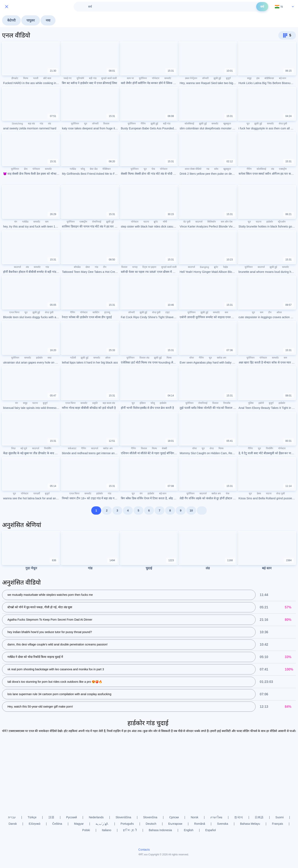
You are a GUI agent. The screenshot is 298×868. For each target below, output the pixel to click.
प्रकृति (95, 403)
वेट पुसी (187, 222)
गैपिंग (143, 124)
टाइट (168, 312)
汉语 (51, 817)
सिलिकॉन (212, 222)
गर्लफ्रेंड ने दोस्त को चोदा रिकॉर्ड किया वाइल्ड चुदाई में (35, 657)
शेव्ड (212, 448)
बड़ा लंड (31, 124)
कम (47, 222)
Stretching (17, 124)
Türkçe (32, 817)
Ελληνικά (35, 824)
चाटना (146, 222)
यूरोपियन (143, 78)
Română (200, 824)
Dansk (13, 824)
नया (48, 20)
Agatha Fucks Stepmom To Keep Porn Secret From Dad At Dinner (50, 620)
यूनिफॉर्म (80, 78)
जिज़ (13, 448)
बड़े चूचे (24, 448)
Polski (86, 830)
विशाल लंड (144, 358)
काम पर (130, 78)
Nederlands (96, 817)
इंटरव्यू (107, 312)
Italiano (106, 830)
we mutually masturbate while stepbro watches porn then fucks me (50, 595)
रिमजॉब (227, 403)
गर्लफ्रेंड (73, 169)
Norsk (195, 817)
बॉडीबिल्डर (269, 78)
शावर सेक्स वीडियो (193, 169)
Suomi (280, 817)
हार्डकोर (270, 222)
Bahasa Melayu (250, 824)
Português (127, 824)
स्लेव (216, 169)
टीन (105, 267)
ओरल (279, 312)
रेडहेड (225, 267)
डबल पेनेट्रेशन (191, 78)
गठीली (73, 358)
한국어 (239, 817)
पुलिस (251, 403)
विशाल (106, 124)
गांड (41, 124)
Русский (72, 817)
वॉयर (192, 358)
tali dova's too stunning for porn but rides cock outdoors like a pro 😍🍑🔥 (55, 682)
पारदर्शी (37, 494)
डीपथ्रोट (15, 78)
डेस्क (259, 494)
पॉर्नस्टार (156, 78)
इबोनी (261, 403)
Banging (204, 267)
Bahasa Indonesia (160, 830)
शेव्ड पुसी (283, 124)
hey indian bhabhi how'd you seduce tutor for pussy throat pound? (50, 632)
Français (278, 824)
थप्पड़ (135, 267)
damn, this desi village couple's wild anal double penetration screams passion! (58, 645)
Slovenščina (123, 817)
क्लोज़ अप (222, 358)
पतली (36, 78)
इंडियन (143, 403)
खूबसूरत (227, 124)
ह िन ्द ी (130, 830)
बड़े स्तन (283, 78)
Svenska (223, 824)
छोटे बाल (47, 78)
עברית (12, 817)
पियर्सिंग (48, 448)
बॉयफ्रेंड (77, 267)
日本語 (259, 817)
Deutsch (151, 824)
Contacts (144, 850)
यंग (16, 222)
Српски (174, 817)
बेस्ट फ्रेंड (94, 169)
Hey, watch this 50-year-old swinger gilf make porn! (40, 707)
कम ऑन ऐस (227, 222)
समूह (249, 78)
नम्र (208, 169)
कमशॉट (168, 78)
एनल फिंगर (14, 312)
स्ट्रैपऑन (282, 222)
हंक (258, 78)
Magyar (79, 824)
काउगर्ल (199, 222)
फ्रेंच (26, 169)
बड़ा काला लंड (109, 403)
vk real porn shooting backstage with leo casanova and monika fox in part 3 (56, 669)
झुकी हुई (217, 78)
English (189, 830)
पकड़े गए (68, 78)
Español (211, 830)
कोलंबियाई (189, 124)
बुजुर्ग (228, 78)
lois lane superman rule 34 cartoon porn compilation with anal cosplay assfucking (59, 694)
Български (175, 824)
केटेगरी (11, 20)
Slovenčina (150, 817)
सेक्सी (164, 448)
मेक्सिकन (107, 169)
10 (191, 510)
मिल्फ (26, 78)
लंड (49, 124)
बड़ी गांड (93, 78)
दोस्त (88, 267)
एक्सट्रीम (283, 169)
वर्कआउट (72, 448)
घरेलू (83, 169)
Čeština (57, 824)
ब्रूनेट (156, 222)
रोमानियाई (97, 222)
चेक (153, 169)
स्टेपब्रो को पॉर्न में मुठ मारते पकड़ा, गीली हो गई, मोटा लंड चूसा (40, 607)
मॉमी (165, 222)
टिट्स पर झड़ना (149, 267)
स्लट (50, 358)
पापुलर (31, 20)
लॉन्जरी (205, 78)
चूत (86, 124)
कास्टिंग (96, 312)
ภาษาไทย (216, 817)
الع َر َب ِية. (102, 824)
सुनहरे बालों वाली (109, 78)
